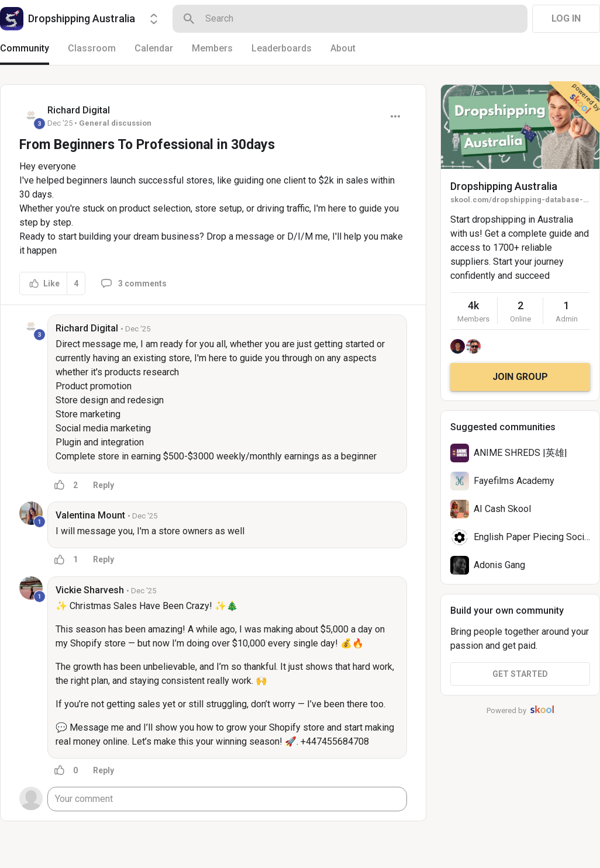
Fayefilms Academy (514, 481)
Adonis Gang (499, 565)
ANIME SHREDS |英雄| (520, 453)
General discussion (115, 123)
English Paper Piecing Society (535, 537)
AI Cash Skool (502, 509)
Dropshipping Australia (504, 186)
